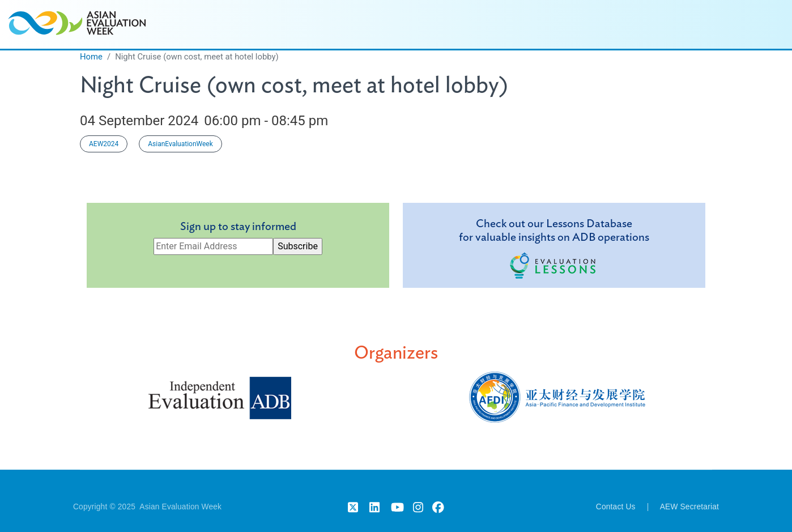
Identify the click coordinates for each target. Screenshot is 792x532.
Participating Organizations (655, 24)
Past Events (757, 24)
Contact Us (616, 507)
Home (350, 24)
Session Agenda (418, 24)
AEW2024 (104, 144)
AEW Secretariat (689, 507)
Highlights (555, 24)
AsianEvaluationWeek (180, 144)
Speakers (493, 24)
